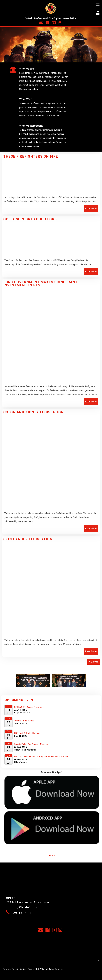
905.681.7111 (22, 913)
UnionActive (20, 969)
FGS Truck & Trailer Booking (27, 733)
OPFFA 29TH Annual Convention (29, 707)
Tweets (51, 856)
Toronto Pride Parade (24, 721)
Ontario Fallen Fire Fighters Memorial (32, 744)
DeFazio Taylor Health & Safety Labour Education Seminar (41, 757)
